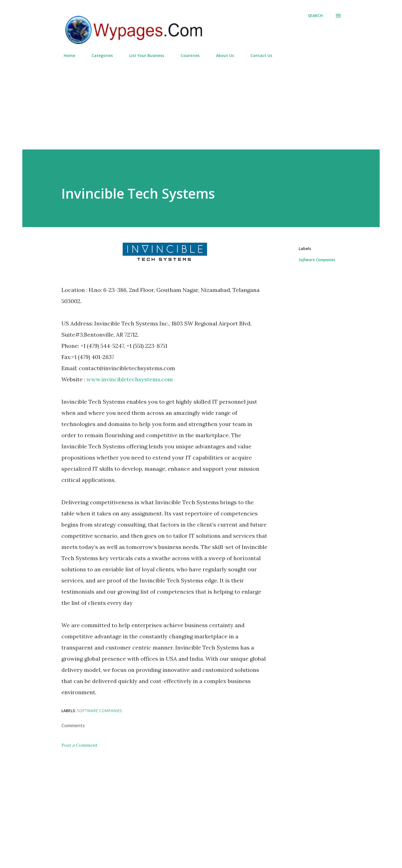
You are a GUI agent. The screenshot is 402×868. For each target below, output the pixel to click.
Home (66, 55)
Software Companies (317, 260)
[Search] (315, 16)
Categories (99, 55)
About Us (222, 55)
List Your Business (143, 55)
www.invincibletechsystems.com (130, 379)
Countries (187, 55)
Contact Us (258, 55)
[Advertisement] (201, 101)
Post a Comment (79, 745)
